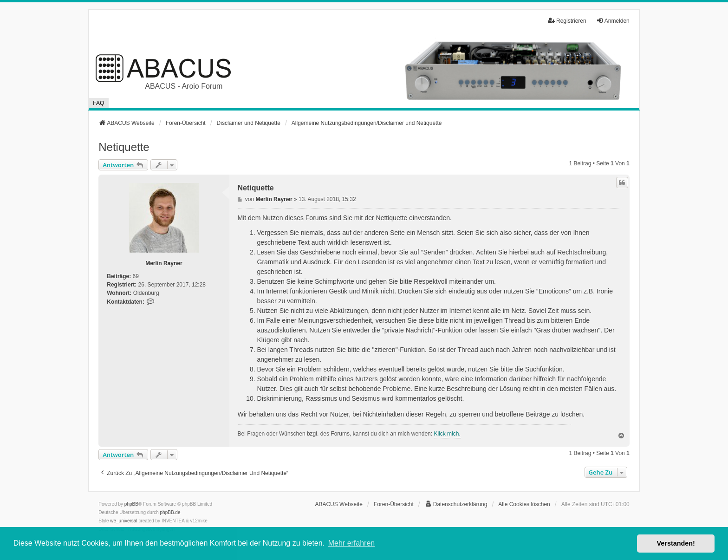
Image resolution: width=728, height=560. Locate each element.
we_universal (123, 521)
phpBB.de (170, 512)
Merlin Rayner (164, 263)
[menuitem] (456, 504)
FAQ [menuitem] (98, 103)
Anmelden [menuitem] (613, 21)
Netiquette (124, 147)
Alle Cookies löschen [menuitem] (524, 504)
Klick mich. (447, 434)
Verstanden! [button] (676, 543)
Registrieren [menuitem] (567, 21)
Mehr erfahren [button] (352, 543)
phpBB (131, 504)
